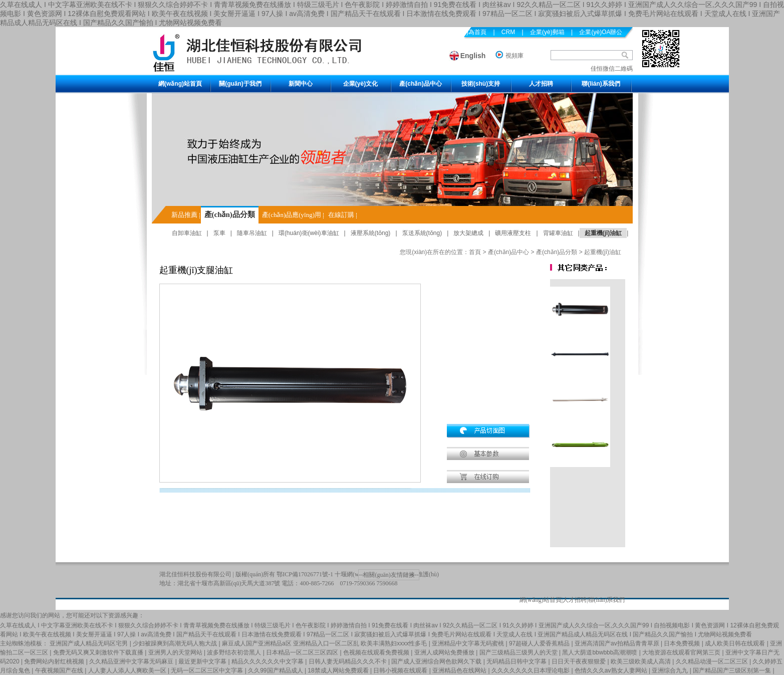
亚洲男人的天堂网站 (176, 652)
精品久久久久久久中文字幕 (268, 661)
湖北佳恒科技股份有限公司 (195, 574)
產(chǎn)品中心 (420, 84)
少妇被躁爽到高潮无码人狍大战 (176, 643)
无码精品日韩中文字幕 (517, 661)
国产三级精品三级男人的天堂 (519, 652)
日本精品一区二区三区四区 (303, 652)
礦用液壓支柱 (513, 233)
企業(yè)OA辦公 (601, 32)
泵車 (219, 233)
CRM (508, 32)
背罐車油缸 (558, 233)
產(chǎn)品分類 (230, 214)
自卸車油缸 (187, 233)
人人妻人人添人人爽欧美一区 (128, 670)
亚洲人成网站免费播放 (445, 652)
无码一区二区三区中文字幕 (208, 670)
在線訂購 (341, 215)
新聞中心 (301, 84)
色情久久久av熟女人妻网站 (612, 670)
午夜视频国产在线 (60, 670)
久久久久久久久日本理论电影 (531, 670)
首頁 (475, 252)
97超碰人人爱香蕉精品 (540, 643)
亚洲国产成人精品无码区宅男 (89, 643)
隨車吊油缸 (252, 233)
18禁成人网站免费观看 (339, 670)
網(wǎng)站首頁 (180, 84)
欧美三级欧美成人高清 (641, 661)
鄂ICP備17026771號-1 (305, 574)
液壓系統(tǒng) (371, 233)
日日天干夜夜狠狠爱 (579, 661)
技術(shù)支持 (481, 84)
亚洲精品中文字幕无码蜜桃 (469, 643)
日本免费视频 (683, 643)
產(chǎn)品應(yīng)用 (292, 215)
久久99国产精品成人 (276, 670)
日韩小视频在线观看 (401, 670)
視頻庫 (514, 56)
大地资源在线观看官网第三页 (682, 652)
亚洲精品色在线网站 (460, 670)
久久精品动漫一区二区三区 (713, 661)
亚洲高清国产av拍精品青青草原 (618, 643)
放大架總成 (468, 233)
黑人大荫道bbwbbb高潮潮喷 (600, 652)
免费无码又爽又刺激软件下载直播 (99, 652)
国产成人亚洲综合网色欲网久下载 (437, 661)
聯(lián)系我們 (601, 84)
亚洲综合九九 (671, 670)
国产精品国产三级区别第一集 (733, 670)
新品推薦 (184, 215)
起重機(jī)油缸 (603, 233)
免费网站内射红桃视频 (55, 661)
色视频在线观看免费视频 (377, 652)
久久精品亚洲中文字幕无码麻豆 (132, 661)
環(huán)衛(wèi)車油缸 (309, 233)
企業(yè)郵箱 (547, 32)
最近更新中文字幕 (203, 661)
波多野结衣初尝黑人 (235, 652)
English (473, 56)
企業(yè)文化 (360, 84)
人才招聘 (541, 84)
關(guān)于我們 (240, 84)
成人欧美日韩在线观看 (736, 643)
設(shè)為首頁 (468, 32)
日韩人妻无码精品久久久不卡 (348, 661)
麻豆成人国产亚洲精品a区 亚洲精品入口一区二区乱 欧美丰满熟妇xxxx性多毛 (325, 643)
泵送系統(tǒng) (422, 233)
